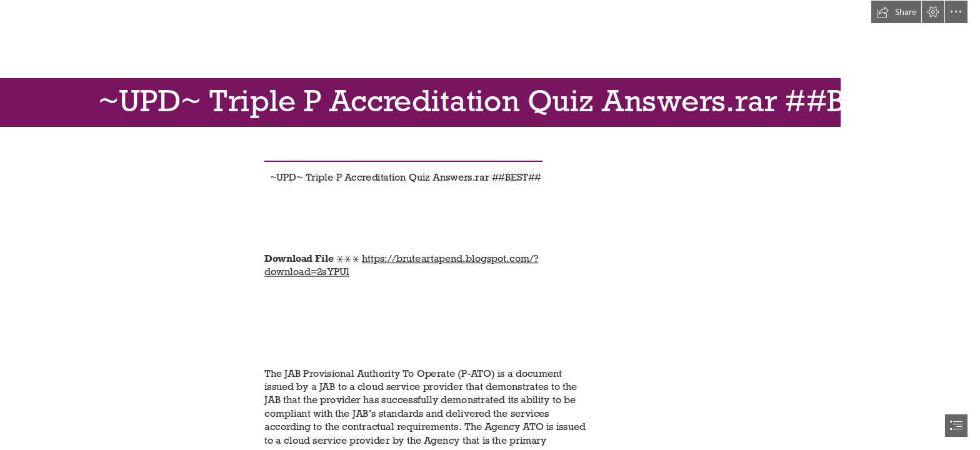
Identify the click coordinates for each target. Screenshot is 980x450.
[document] (490, 225)
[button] (896, 12)
